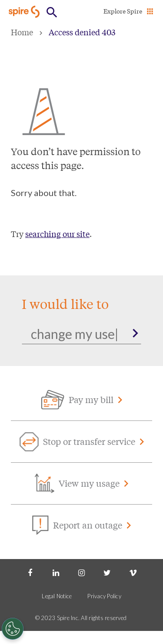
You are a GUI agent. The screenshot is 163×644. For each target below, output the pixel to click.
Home (22, 32)
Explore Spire (123, 11)
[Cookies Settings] (13, 629)
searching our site (57, 234)
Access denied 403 (82, 32)
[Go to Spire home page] (25, 12)
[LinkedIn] (56, 572)
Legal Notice (57, 596)
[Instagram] (81, 572)
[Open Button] (52, 12)
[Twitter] (107, 572)
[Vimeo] (133, 572)
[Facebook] (30, 572)
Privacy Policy (104, 596)
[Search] (81, 334)
